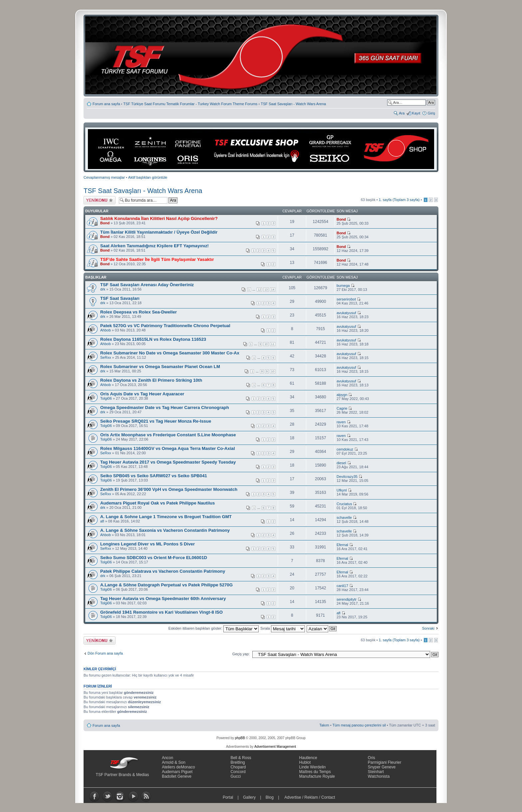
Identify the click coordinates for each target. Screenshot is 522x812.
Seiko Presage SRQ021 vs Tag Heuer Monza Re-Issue (156, 421)
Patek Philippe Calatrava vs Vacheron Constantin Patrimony (163, 571)
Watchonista (379, 776)
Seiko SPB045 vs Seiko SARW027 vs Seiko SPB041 (154, 476)
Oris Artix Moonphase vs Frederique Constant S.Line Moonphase (168, 435)
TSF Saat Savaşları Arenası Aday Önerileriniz (147, 285)
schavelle (344, 517)
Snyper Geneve (382, 767)
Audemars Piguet (177, 772)
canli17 (342, 586)
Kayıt (416, 113)
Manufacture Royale (317, 776)
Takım (324, 725)
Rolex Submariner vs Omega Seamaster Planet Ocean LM (160, 367)
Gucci (236, 776)
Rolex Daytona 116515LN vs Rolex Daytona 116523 (153, 339)
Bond (105, 223)
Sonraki (428, 628)
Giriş (431, 113)
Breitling (238, 762)
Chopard (238, 767)
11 (273, 344)
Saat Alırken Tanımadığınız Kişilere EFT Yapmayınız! (154, 246)
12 (259, 290)
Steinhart (376, 772)
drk (103, 289)
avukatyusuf (346, 313)
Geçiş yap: (241, 654)
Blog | (274, 797)
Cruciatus (344, 504)
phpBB (240, 738)
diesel (341, 463)
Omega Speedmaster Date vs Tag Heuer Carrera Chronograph (165, 407)
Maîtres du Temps (315, 772)
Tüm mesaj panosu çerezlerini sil (359, 725)
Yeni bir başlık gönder (100, 200)
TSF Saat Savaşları (120, 298)
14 (273, 290)
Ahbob (106, 330)
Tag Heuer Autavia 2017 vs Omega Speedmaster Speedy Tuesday (168, 462)
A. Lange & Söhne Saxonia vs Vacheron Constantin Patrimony (165, 530)
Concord (238, 772)
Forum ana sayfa (106, 104)
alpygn (342, 395)
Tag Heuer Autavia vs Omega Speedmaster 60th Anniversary (163, 599)
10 (266, 344)
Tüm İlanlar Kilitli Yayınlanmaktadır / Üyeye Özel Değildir (159, 232)
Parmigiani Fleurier (385, 762)
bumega (343, 286)
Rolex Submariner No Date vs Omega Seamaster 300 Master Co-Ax (170, 353)
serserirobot (346, 299)
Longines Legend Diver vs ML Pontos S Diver (147, 544)
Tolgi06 (106, 398)
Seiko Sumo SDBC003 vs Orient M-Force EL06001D (154, 558)
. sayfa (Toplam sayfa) (399, 200)
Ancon (167, 758)
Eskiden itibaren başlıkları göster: (214, 628)
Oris (372, 758)
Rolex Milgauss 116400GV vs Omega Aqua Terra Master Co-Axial (168, 448)
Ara (402, 113)
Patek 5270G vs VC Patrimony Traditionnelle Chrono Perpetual (165, 326)
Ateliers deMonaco (178, 767)
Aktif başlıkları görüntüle (148, 177)
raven (341, 422)
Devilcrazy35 (347, 477)
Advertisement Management (275, 747)
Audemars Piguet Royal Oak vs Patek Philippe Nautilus (157, 503)
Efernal (342, 545)
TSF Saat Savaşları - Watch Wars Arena (293, 104)
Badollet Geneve (177, 776)
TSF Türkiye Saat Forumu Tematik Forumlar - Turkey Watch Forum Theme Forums (190, 104)
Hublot (305, 762)
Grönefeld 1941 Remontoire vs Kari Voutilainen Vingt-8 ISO (161, 612)
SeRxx (106, 357)
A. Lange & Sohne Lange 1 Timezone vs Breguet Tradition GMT (166, 517)
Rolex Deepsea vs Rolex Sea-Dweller (138, 312)
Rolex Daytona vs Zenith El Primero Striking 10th (151, 380)
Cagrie (342, 408)
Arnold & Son (174, 762)
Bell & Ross (241, 758)
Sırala (283, 628)
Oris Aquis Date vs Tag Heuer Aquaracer (142, 394)
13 (266, 290)
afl (102, 521)
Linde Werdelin (313, 767)
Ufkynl (342, 490)
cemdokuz (345, 449)
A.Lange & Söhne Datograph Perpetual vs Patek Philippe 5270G (166, 585)
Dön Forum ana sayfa (105, 653)
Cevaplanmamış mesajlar (104, 177)
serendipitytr (347, 599)
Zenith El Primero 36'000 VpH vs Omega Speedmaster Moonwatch (169, 489)
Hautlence (308, 758)
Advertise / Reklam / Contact (310, 797)
